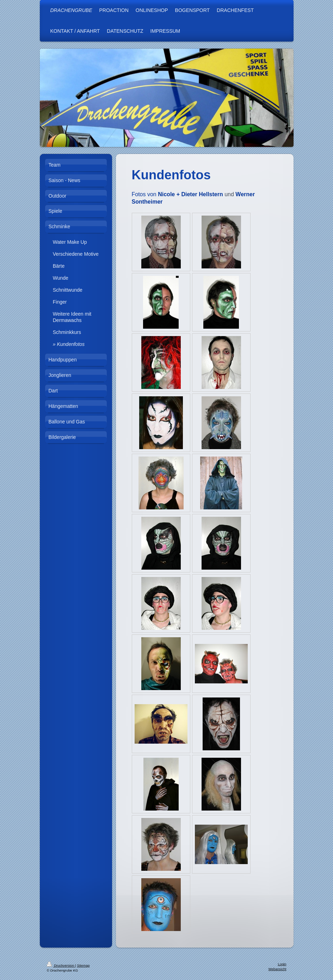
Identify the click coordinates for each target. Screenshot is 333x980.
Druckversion (61, 965)
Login (282, 964)
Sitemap (83, 965)
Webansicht (277, 969)
